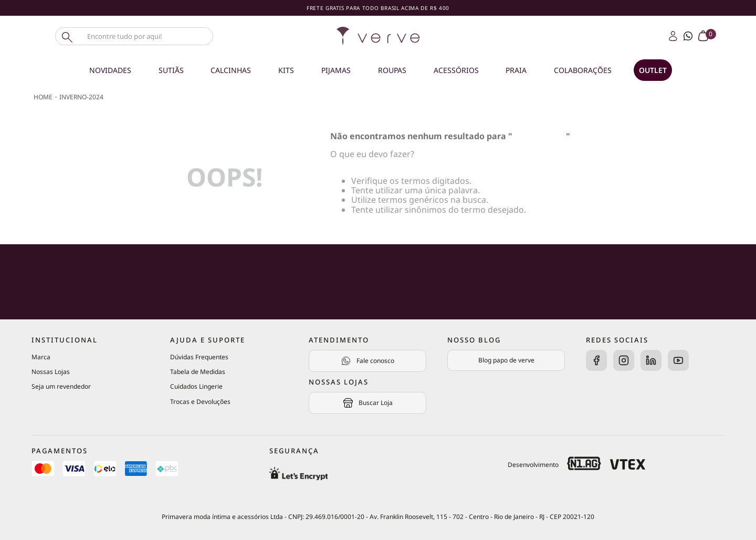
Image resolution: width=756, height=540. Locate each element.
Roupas (392, 70)
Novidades (110, 70)
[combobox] (152, 36)
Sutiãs (171, 70)
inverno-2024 (81, 97)
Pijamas (336, 70)
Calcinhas (231, 70)
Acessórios (456, 70)
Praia (516, 70)
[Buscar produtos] (66, 36)
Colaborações (583, 70)
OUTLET (653, 70)
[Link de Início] (43, 97)
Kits (286, 70)
